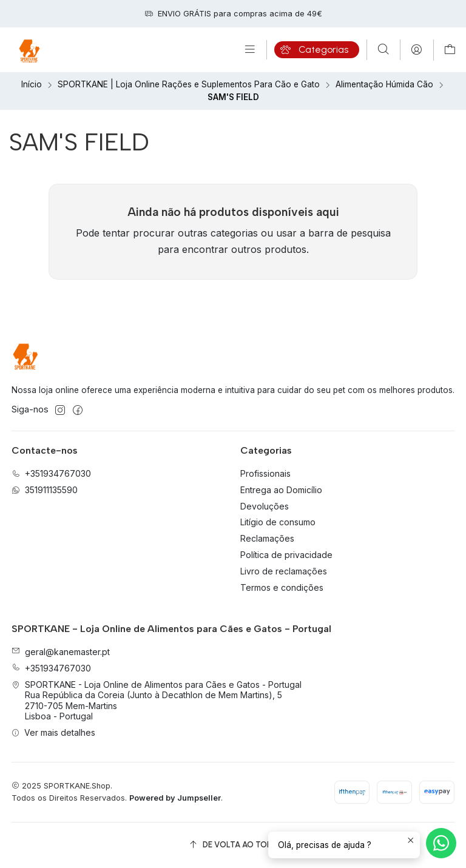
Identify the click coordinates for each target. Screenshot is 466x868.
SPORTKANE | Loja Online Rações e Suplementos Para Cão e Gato (189, 85)
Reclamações (267, 538)
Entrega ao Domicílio (281, 490)
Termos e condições (282, 587)
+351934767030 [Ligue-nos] (51, 473)
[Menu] (250, 50)
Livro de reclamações (284, 571)
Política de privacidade (286, 555)
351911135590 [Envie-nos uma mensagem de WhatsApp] (45, 490)
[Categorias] (317, 50)
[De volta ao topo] (233, 845)
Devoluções (265, 506)
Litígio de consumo (278, 522)
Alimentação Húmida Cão (384, 85)
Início (32, 85)
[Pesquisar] (383, 50)
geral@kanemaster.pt (61, 652)
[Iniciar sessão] (417, 50)
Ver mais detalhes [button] (53, 732)
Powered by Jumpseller (175, 798)
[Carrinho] (450, 50)
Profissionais (265, 473)
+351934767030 (51, 668)
